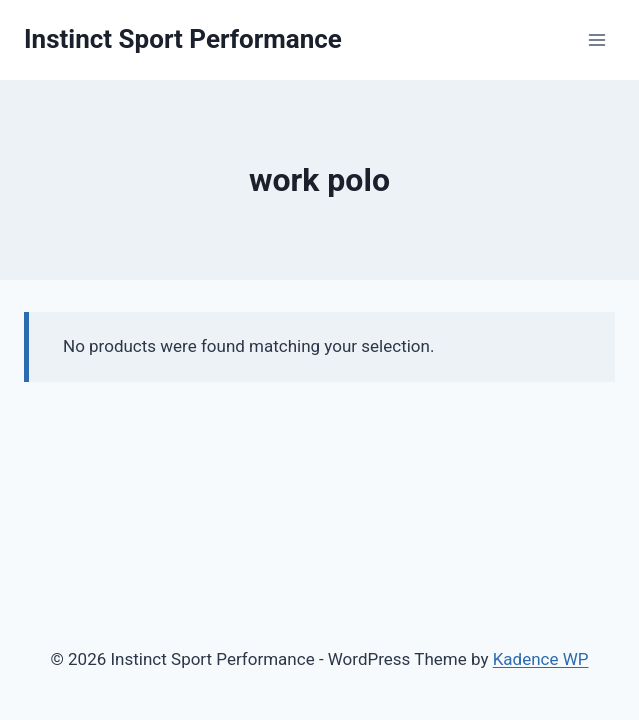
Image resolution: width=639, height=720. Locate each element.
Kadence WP (541, 659)
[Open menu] (596, 39)
